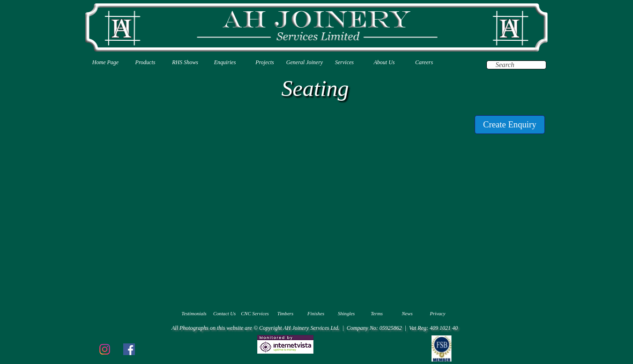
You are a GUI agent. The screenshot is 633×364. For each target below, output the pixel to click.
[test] (510, 125)
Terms (377, 314)
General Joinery (305, 62)
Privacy (437, 314)
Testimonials (194, 314)
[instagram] (104, 349)
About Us (384, 62)
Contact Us (224, 314)
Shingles (346, 314)
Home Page (105, 62)
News (407, 314)
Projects (265, 62)
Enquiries (225, 62)
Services (344, 62)
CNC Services (255, 314)
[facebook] (129, 349)
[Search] (516, 65)
